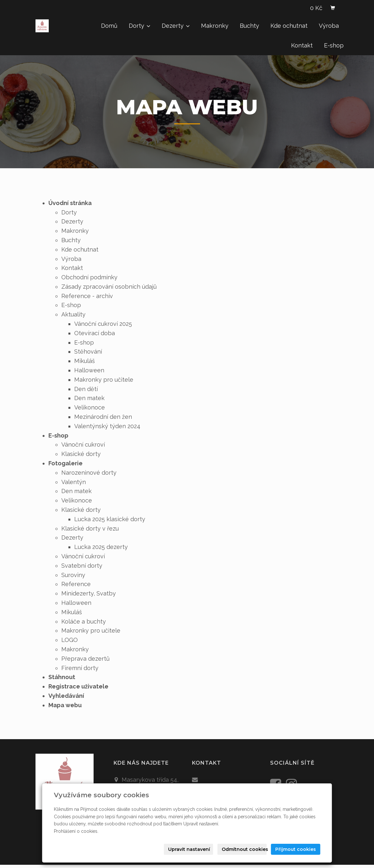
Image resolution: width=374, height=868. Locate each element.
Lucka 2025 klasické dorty (110, 519)
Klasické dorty (81, 454)
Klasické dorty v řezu (90, 528)
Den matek (89, 398)
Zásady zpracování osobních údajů (109, 287)
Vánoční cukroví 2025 (103, 324)
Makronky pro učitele (104, 380)
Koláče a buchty (84, 621)
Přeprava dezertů (86, 659)
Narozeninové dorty (89, 473)
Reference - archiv (87, 296)
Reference (76, 584)
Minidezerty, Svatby (89, 593)
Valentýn (74, 482)
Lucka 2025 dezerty (101, 547)
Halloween (89, 370)
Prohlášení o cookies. (76, 831)
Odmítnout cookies (244, 849)
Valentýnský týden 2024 (107, 426)
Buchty (249, 26)
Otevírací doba (95, 333)
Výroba (329, 26)
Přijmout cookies (296, 849)
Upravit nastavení (189, 849)
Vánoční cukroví (83, 444)
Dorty (140, 26)
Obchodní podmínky (89, 277)
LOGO (70, 640)
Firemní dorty (80, 668)
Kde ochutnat (289, 26)
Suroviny (73, 575)
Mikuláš (85, 361)
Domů (109, 26)
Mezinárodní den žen (103, 417)
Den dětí (86, 389)
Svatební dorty (82, 566)
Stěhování (88, 351)
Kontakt (302, 45)
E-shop (334, 45)
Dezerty (176, 26)
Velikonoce (90, 407)
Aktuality (73, 314)
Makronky (215, 26)
